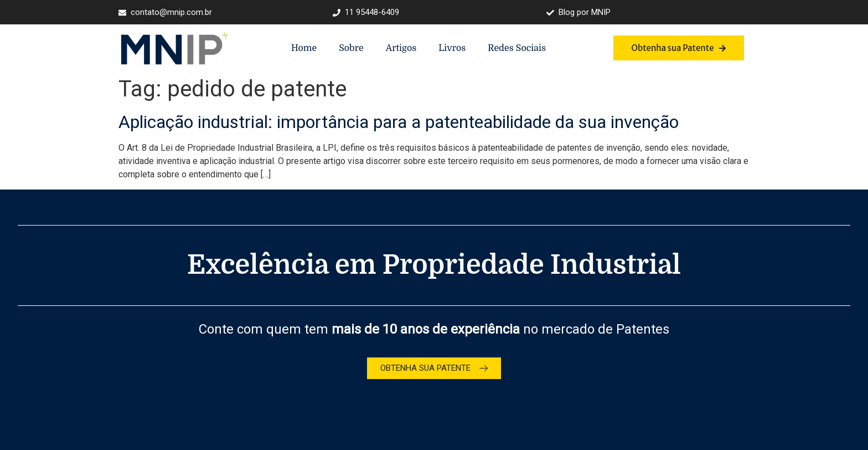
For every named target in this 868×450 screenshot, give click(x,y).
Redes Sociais (517, 48)
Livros (452, 48)
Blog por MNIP (578, 12)
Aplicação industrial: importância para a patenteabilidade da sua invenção (399, 122)
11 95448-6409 (366, 12)
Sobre (351, 48)
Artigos (401, 48)
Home (304, 48)
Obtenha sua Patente (678, 48)
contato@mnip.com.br (165, 12)
